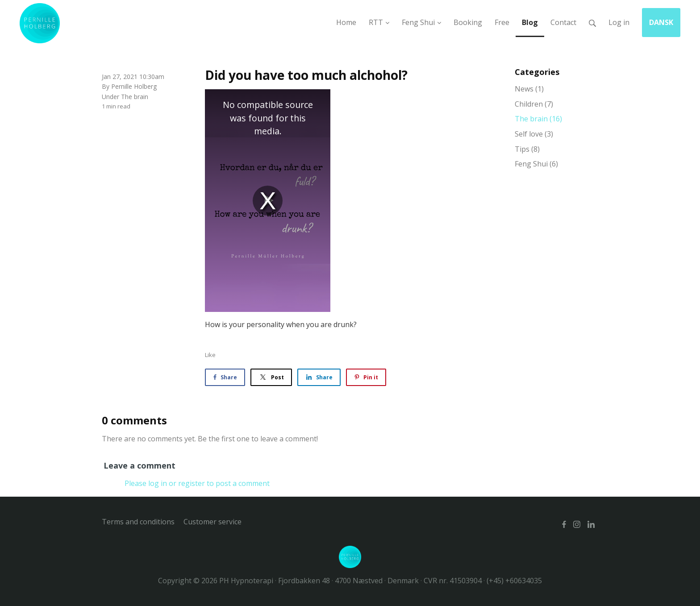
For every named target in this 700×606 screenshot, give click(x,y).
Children (534, 104)
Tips (527, 149)
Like (210, 355)
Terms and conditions (138, 522)
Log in (619, 22)
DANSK (661, 22)
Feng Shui (536, 164)
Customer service (212, 522)
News (529, 89)
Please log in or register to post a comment (197, 483)
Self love (534, 134)
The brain (135, 97)
